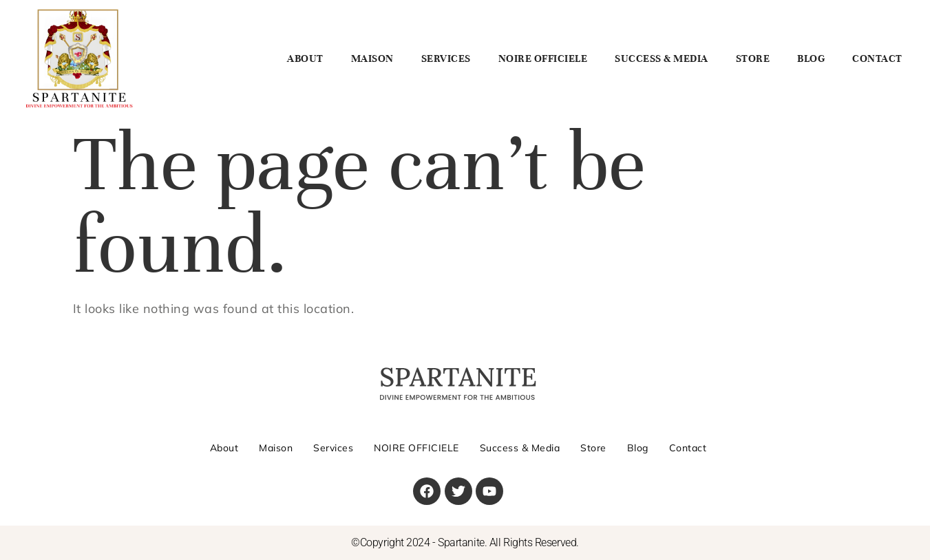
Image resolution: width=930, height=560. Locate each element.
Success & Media (662, 58)
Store (753, 58)
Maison (372, 58)
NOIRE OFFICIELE (543, 58)
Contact (877, 58)
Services (446, 58)
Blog (811, 58)
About (305, 58)
